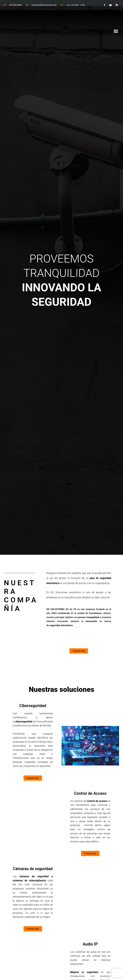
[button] (116, 31)
